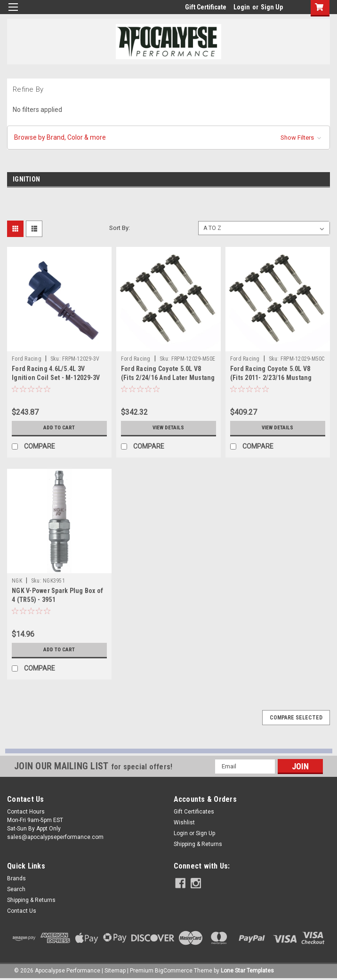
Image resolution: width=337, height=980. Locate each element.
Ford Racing (27, 359)
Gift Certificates (194, 812)
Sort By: (120, 228)
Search (16, 889)
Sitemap (115, 971)
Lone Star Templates (247, 971)
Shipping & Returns (198, 844)
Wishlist (184, 822)
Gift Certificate (206, 7)
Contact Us (22, 911)
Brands (16, 878)
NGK (17, 581)
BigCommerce (174, 971)
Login (242, 7)
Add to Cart (59, 428)
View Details (168, 428)
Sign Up (272, 7)
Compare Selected (296, 718)
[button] (168, 138)
